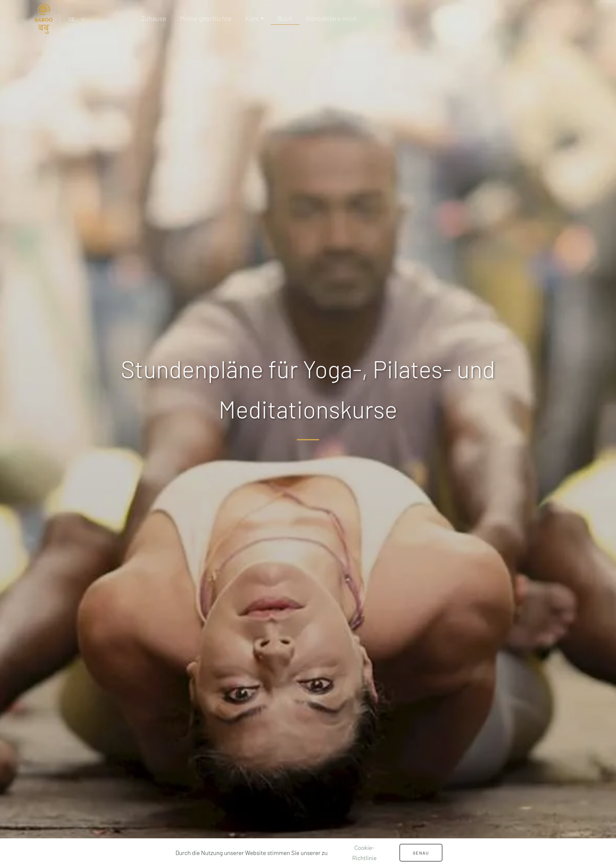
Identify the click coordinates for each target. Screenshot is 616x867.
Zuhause (154, 18)
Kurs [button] (252, 18)
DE (72, 19)
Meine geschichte (206, 18)
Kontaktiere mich (332, 18)
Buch (285, 18)
